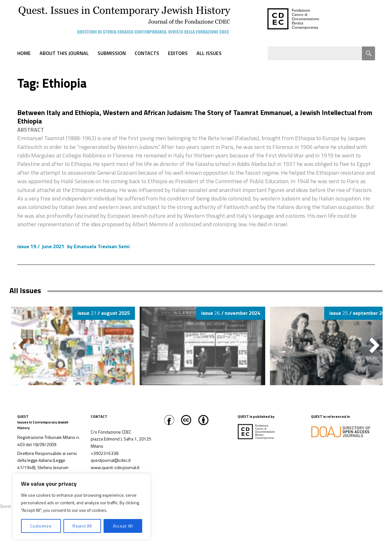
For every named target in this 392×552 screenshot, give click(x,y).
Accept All (123, 526)
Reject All (82, 526)
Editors (178, 53)
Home (24, 53)
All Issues (209, 53)
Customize (41, 526)
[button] (374, 345)
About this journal (64, 53)
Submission (112, 53)
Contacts (147, 53)
